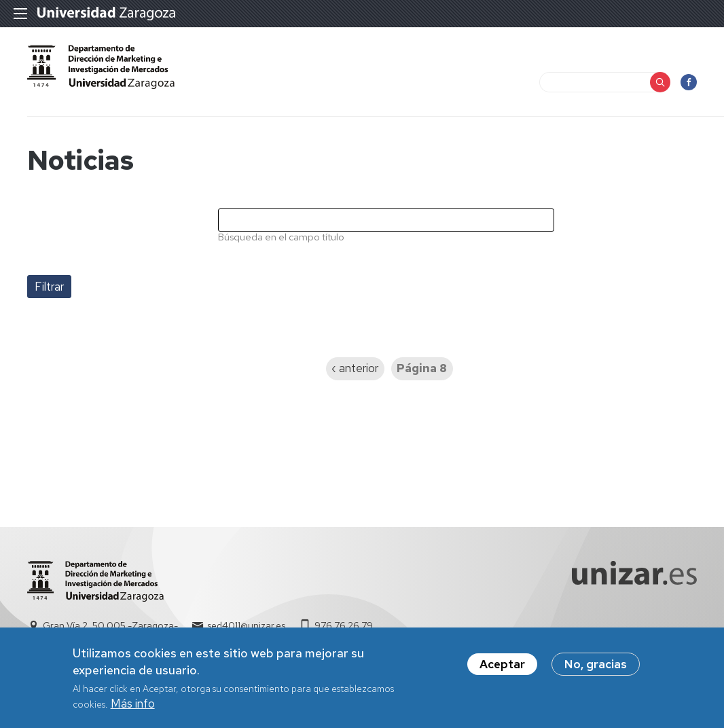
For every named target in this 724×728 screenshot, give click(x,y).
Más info (133, 710)
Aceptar (502, 670)
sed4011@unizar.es (246, 625)
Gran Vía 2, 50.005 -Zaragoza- (110, 625)
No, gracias (596, 670)
